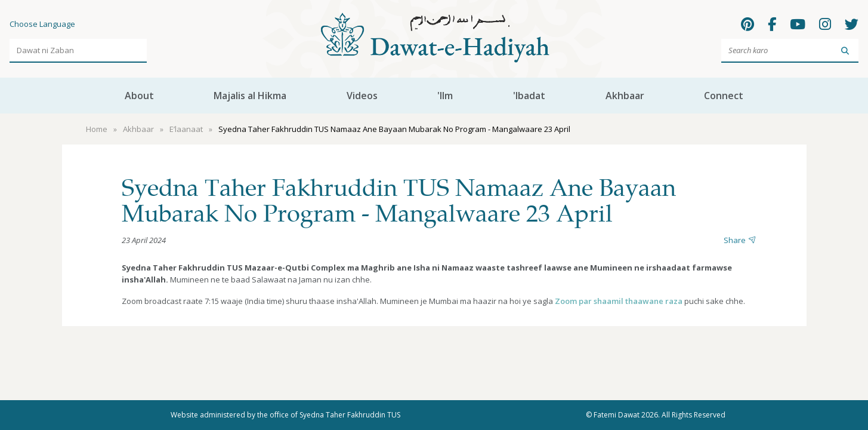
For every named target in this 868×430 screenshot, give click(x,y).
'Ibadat (529, 96)
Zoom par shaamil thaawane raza (619, 301)
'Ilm (445, 96)
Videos (362, 96)
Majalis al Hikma (250, 96)
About (139, 96)
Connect (724, 96)
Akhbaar (625, 96)
